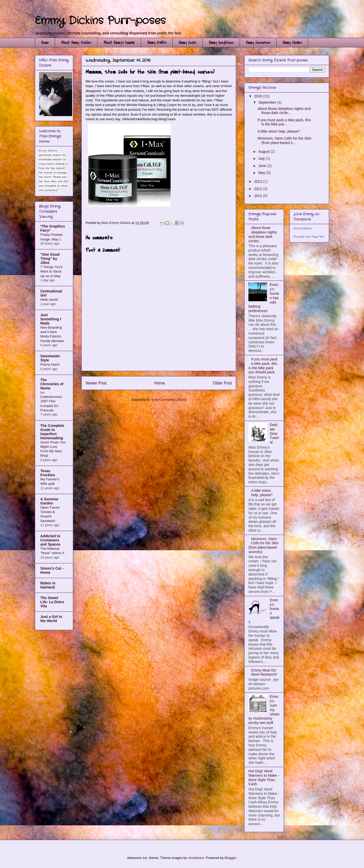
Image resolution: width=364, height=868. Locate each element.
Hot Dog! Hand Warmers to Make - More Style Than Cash (264, 778)
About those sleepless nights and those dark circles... (263, 234)
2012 (259, 189)
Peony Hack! (50, 364)
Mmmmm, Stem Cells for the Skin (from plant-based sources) (263, 545)
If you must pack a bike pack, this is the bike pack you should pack (263, 366)
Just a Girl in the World (51, 619)
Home (45, 43)
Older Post (222, 383)
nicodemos (196, 858)
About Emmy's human (119, 43)
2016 (259, 96)
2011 (259, 196)
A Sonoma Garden (49, 501)
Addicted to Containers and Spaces (50, 540)
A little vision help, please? (279, 131)
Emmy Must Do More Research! (264, 672)
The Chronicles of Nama (52, 384)
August (264, 152)
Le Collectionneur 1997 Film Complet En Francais (51, 401)
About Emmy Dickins (76, 43)
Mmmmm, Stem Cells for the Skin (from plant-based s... (284, 141)
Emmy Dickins (303, 228)
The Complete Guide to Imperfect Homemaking (52, 432)
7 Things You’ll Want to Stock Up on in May (51, 271)
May (262, 173)
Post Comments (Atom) (169, 400)
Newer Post (96, 383)
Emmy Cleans (292, 43)
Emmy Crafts (157, 43)
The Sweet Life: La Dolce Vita (52, 602)
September (268, 102)
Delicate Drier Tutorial (274, 433)
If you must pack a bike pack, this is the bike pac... (284, 122)
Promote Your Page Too (309, 237)
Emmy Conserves (258, 43)
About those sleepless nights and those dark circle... (284, 111)
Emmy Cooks (188, 43)
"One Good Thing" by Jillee (50, 259)
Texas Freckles (48, 473)
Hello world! (49, 300)
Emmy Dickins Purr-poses (100, 21)
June (263, 166)
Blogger (230, 858)
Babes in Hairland (48, 585)
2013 (259, 182)
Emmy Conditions (221, 43)
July (262, 158)
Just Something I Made (51, 319)
